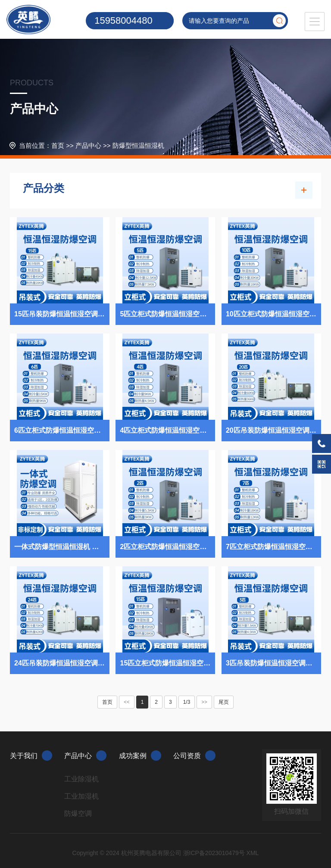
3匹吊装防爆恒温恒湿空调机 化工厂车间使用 (273, 663)
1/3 (187, 702)
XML (253, 853)
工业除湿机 (81, 779)
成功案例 (140, 756)
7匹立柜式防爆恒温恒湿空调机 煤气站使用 (273, 547)
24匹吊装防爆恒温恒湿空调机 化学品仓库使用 (62, 663)
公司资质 (194, 756)
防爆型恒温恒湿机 (138, 145)
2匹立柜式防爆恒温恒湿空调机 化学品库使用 (167, 547)
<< (127, 702)
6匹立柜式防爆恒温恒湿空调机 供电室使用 (62, 430)
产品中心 (88, 145)
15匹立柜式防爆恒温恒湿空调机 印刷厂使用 (167, 663)
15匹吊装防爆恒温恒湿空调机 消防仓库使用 (62, 314)
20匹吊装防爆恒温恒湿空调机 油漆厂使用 (273, 430)
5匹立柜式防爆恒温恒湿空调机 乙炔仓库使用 (167, 314)
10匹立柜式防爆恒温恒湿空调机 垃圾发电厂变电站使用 (273, 314)
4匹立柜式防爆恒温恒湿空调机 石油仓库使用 (167, 430)
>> (204, 702)
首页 (58, 145)
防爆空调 (78, 813)
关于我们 (31, 756)
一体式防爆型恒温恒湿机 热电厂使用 (62, 547)
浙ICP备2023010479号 (214, 853)
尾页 (224, 702)
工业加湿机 (81, 796)
